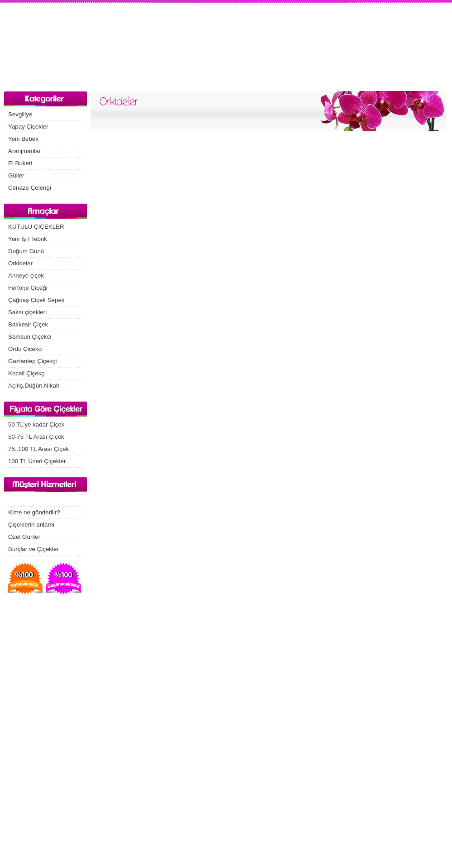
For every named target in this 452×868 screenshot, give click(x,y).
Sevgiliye (20, 114)
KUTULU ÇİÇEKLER (36, 227)
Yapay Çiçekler (28, 127)
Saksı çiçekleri (27, 312)
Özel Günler (24, 537)
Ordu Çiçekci (25, 349)
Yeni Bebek (23, 139)
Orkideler (20, 263)
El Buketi (20, 163)
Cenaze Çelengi (30, 188)
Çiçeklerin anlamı (31, 525)
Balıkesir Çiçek (28, 324)
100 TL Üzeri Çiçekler (37, 461)
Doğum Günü (26, 251)
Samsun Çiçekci (30, 337)
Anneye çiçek (26, 276)
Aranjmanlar (24, 151)
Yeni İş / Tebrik (28, 239)
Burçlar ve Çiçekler (33, 549)
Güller (16, 175)
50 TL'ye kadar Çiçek (36, 424)
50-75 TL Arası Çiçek (36, 437)
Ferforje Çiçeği (28, 288)
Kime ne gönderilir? (34, 512)
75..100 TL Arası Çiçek (38, 449)
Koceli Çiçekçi (27, 373)
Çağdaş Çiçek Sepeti (36, 300)
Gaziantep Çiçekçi (32, 361)
